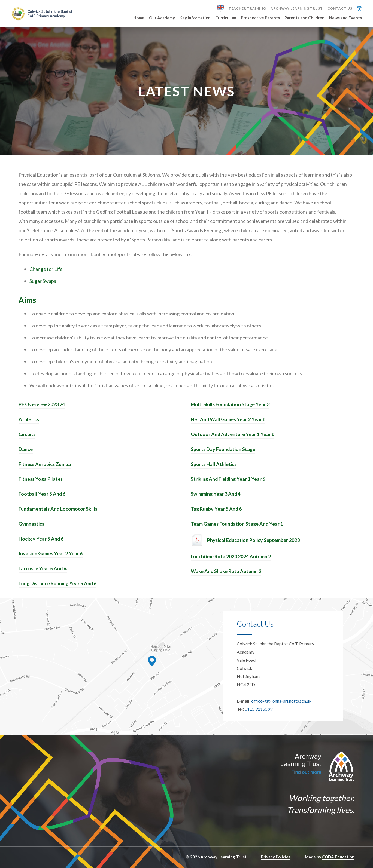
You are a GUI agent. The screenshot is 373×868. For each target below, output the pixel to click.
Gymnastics (32, 525)
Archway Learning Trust (297, 8)
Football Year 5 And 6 (42, 495)
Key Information (195, 18)
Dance (26, 451)
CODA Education (338, 857)
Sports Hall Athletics (214, 466)
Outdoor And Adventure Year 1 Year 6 (233, 436)
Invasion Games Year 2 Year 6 (51, 554)
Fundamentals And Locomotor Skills (58, 510)
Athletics (29, 422)
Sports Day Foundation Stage (223, 451)
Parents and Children (304, 18)
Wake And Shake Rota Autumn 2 (226, 572)
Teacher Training (247, 8)
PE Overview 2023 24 (42, 407)
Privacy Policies (276, 857)
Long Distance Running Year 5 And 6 (58, 583)
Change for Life (46, 272)
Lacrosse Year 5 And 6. (43, 569)
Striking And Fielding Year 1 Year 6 (228, 480)
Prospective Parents (260, 18)
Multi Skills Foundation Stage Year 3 (231, 407)
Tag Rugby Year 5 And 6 (217, 510)
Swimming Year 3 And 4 (216, 495)
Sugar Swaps (43, 284)
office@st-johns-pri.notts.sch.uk (281, 700)
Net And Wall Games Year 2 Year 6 (228, 422)
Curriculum (226, 18)
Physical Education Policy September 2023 (254, 541)
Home (139, 18)
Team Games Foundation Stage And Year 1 (237, 525)
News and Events (345, 18)
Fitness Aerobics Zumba (45, 466)
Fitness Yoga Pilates (41, 480)
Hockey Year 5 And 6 (41, 539)
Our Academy (162, 18)
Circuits (27, 436)
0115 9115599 (259, 709)
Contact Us (340, 8)
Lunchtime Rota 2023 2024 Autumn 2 (231, 557)
